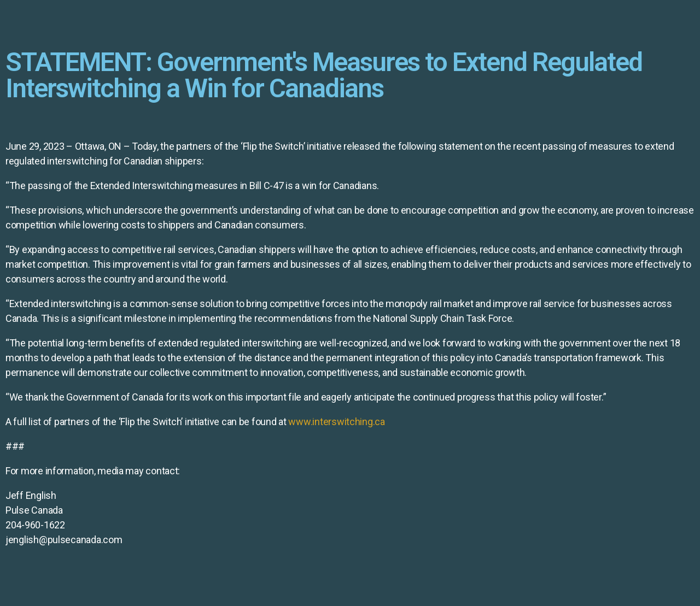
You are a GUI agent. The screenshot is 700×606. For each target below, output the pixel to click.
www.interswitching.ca (336, 422)
